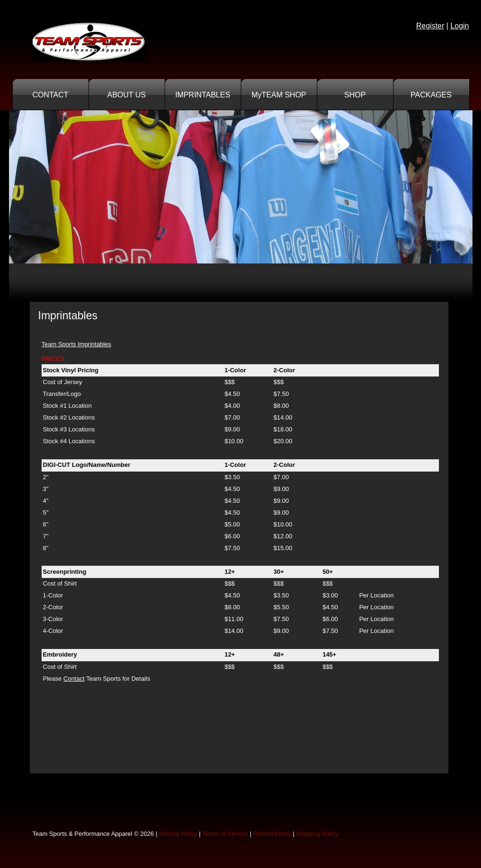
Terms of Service (225, 834)
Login (459, 26)
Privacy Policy (178, 834)
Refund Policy (272, 834)
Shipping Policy (317, 834)
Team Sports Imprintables (77, 344)
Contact (74, 679)
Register (430, 26)
